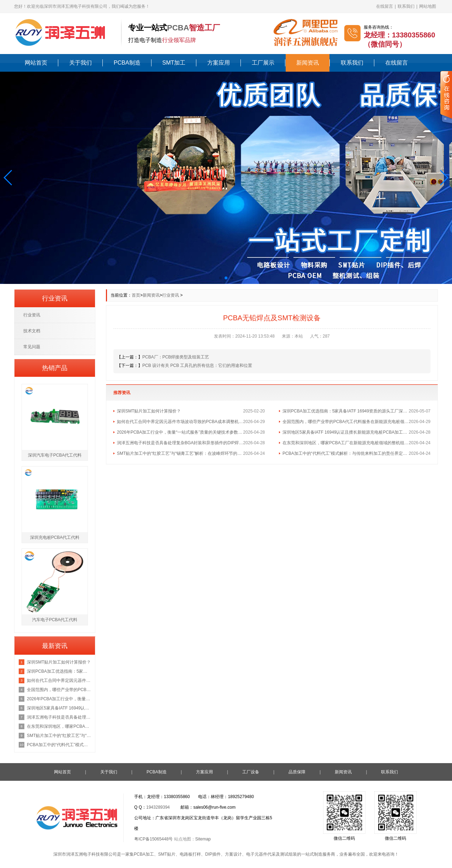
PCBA (178, 28)
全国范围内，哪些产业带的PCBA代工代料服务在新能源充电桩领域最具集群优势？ (346, 422)
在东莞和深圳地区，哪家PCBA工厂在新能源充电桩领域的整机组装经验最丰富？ (346, 443)
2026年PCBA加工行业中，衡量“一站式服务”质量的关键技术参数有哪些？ (180, 432)
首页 (136, 295)
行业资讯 (171, 295)
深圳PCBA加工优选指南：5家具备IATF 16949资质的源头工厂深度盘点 (346, 411)
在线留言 (385, 6)
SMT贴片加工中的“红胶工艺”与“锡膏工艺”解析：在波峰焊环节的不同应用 (180, 453)
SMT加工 (174, 63)
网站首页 (36, 63)
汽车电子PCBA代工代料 (55, 620)
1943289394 (158, 807)
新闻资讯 (308, 63)
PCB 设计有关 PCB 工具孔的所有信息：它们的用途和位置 (197, 365)
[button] (8, 178)
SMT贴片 (167, 854)
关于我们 (81, 63)
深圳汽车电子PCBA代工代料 (55, 455)
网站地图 (428, 6)
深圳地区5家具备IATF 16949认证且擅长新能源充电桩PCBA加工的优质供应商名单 (346, 432)
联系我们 (406, 6)
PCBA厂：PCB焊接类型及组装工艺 (176, 357)
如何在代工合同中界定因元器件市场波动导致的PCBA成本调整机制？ (180, 422)
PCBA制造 (127, 63)
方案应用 (219, 63)
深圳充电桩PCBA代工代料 (55, 537)
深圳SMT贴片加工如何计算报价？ (149, 411)
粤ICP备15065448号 (153, 839)
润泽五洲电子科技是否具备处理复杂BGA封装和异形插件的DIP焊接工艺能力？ (180, 443)
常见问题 (32, 347)
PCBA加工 (144, 854)
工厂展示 (263, 63)
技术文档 (32, 331)
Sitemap (203, 839)
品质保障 (297, 772)
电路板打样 (190, 854)
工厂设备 (251, 772)
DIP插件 (213, 854)
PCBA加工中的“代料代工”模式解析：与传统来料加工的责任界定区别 (346, 453)
